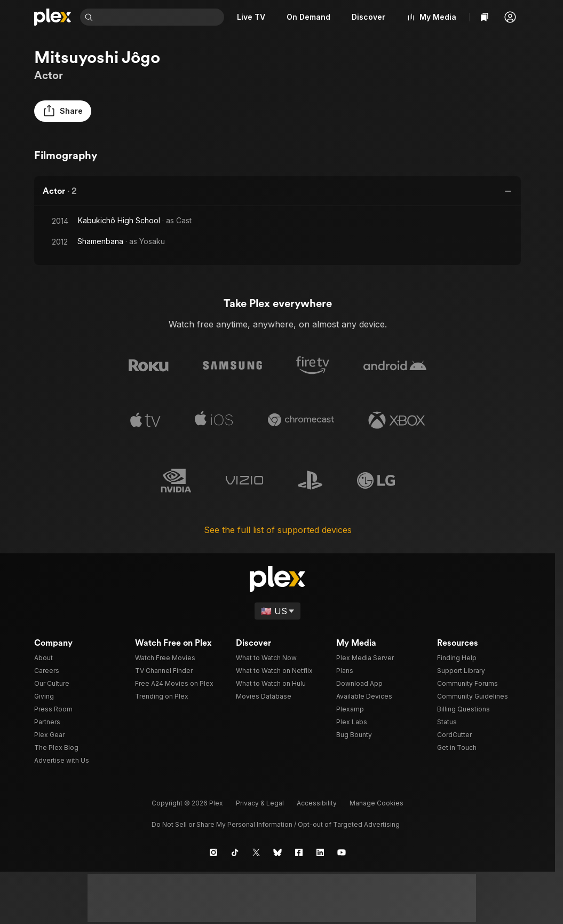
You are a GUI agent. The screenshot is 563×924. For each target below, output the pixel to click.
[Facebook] (299, 852)
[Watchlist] (485, 17)
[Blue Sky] (277, 852)
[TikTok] (235, 852)
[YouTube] (342, 852)
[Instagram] (213, 852)
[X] (256, 852)
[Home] (53, 17)
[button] (510, 17)
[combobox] (161, 17)
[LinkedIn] (320, 852)
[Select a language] (277, 611)
